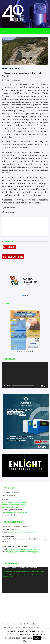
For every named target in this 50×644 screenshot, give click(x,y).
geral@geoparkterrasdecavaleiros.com (24, 549)
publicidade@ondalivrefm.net (14, 505)
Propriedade (6, 624)
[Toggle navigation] (5, 31)
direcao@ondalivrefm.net (12, 507)
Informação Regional (10, 69)
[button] (23, 296)
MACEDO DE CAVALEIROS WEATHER (25, 606)
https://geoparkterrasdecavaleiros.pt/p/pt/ (22, 552)
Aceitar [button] (37, 638)
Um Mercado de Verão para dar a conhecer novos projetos (25, 222)
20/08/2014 (7, 80)
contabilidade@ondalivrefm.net (14, 512)
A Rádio (18, 628)
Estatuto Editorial (8, 628)
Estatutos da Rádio (31, 624)
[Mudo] (42, 386)
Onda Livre (18, 80)
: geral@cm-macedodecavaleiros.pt (21, 532)
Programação (17, 624)
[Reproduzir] (5, 386)
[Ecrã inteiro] (45, 386)
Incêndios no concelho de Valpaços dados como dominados (26, 232)
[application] (25, 375)
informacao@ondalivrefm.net (14, 502)
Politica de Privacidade (31, 628)
